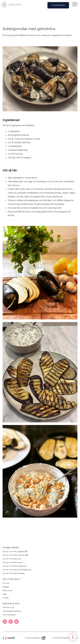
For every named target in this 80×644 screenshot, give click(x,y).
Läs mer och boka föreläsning (14, 566)
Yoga (5, 594)
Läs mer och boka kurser (12, 562)
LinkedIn (16, 622)
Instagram (11, 622)
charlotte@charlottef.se (12, 611)
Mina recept (7, 590)
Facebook (5, 622)
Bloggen (6, 587)
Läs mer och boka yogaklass (15, 551)
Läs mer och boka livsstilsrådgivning (17, 570)
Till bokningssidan (58, 5)
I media (6, 598)
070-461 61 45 (8, 608)
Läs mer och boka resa (12, 559)
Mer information (9, 615)
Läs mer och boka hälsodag (14, 573)
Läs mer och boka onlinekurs (15, 555)
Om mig (6, 583)
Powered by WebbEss (35, 638)
